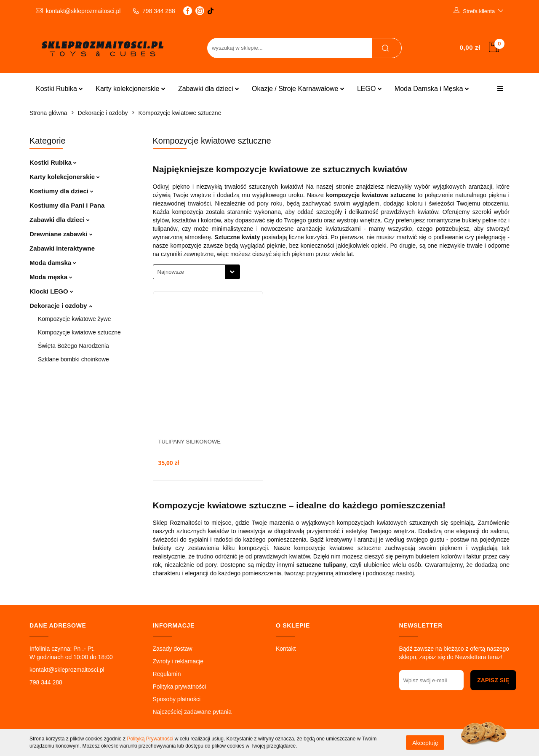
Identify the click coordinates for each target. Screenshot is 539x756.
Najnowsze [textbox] (171, 272)
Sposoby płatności (177, 699)
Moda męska (51, 277)
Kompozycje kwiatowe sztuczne (79, 332)
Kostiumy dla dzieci (61, 191)
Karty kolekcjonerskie (131, 89)
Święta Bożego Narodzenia (73, 346)
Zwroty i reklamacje (178, 661)
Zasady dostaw (173, 649)
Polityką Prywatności (150, 739)
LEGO (370, 89)
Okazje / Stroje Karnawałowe (298, 89)
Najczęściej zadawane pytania (192, 712)
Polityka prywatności (180, 687)
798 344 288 (46, 682)
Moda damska (53, 263)
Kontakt (286, 649)
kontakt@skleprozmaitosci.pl (67, 670)
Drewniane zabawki (61, 234)
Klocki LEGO (51, 291)
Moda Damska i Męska (432, 89)
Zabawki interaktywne (62, 248)
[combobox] (196, 272)
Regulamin (167, 674)
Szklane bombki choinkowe (73, 359)
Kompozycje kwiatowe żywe (75, 319)
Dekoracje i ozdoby (61, 306)
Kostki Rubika (59, 89)
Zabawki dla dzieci (209, 89)
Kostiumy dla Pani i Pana (67, 205)
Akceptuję (425, 743)
